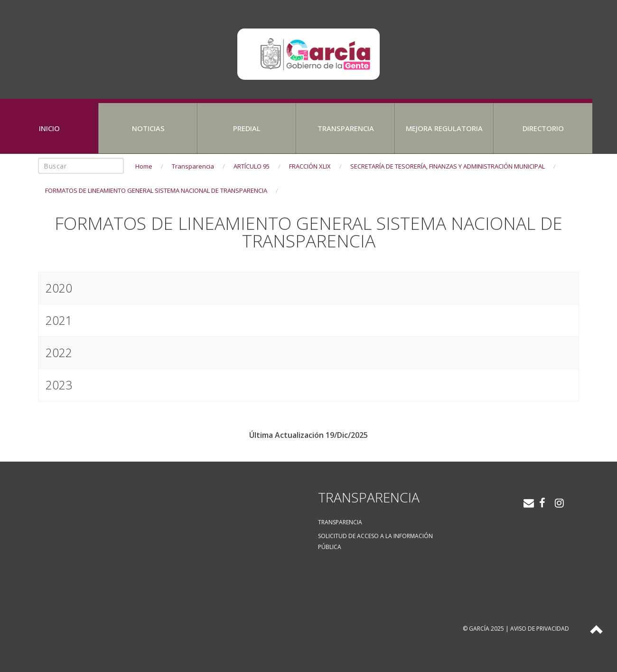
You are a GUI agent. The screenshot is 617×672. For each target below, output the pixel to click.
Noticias (148, 128)
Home (144, 166)
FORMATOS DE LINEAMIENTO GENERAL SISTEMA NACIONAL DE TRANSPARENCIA (156, 190)
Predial (247, 128)
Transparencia (346, 128)
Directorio (543, 128)
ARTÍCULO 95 (252, 166)
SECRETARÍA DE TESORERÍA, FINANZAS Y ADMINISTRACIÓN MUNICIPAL (448, 166)
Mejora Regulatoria (444, 128)
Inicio (49, 128)
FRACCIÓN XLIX (310, 166)
